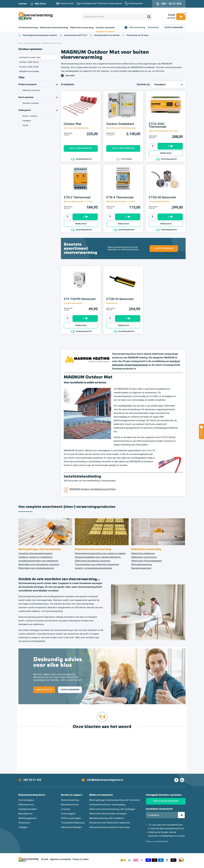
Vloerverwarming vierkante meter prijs (109, 827)
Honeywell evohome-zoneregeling (107, 805)
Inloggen (23, 827)
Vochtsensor (112, 303)
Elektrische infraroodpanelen (146, 561)
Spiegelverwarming (141, 568)
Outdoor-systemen (105, 28)
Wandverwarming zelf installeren (107, 818)
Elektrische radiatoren (143, 554)
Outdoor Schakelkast (120, 124)
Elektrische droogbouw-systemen (93, 561)
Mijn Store (40, 4)
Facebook (176, 780)
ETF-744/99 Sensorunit (80, 299)
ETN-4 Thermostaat (120, 197)
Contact (23, 4)
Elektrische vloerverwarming (54, 28)
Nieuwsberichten (70, 805)
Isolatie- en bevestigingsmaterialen (93, 568)
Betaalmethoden (148, 860)
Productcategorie (27, 85)
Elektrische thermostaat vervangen (108, 814)
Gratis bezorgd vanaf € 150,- (75, 35)
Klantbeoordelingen (71, 827)
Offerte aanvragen (174, 28)
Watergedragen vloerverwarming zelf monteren (114, 800)
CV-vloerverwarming (28, 28)
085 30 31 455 (32, 780)
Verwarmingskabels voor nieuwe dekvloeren (98, 557)
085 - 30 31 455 (171, 4)
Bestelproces (25, 814)
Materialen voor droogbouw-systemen (39, 565)
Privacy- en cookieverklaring (157, 842)
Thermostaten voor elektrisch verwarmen (97, 565)
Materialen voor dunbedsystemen (36, 568)
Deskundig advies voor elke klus (107, 35)
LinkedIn (182, 780)
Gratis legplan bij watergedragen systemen (40, 35)
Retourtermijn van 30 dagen (138, 35)
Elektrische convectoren (144, 557)
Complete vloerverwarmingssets (35, 554)
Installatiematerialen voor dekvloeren (38, 561)
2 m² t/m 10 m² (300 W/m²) (76, 128)
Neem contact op (44, 690)
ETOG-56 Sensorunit (162, 197)
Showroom (24, 823)
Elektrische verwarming (82, 28)
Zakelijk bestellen (28, 809)
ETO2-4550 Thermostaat (158, 125)
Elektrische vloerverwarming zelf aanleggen (112, 809)
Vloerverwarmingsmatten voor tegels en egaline (100, 554)
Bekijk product (166, 153)
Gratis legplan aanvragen (166, 801)
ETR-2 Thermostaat (77, 197)
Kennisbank (153, 28)
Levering (65, 809)
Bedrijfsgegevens (28, 818)
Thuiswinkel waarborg (181, 860)
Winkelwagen (181, 16)
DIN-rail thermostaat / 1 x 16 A (78, 202)
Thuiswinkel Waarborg (73, 823)
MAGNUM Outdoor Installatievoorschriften (93, 489)
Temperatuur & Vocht (159, 202)
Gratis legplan (68, 814)
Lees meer (70, 76)
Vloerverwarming (137, 28)
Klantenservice (26, 805)
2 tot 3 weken (124, 159)
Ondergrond (25, 110)
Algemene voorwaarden (60, 859)
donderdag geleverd (81, 159)
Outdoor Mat (73, 124)
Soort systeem (26, 97)
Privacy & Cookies (81, 859)
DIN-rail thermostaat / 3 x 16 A (163, 131)
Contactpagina (26, 800)
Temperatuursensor (73, 303)
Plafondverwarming (142, 565)
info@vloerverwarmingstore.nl (105, 780)
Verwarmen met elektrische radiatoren (110, 823)
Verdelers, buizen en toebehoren (35, 557)
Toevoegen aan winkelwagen (170, 146)
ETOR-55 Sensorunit (120, 299)
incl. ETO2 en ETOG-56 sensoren (121, 128)
